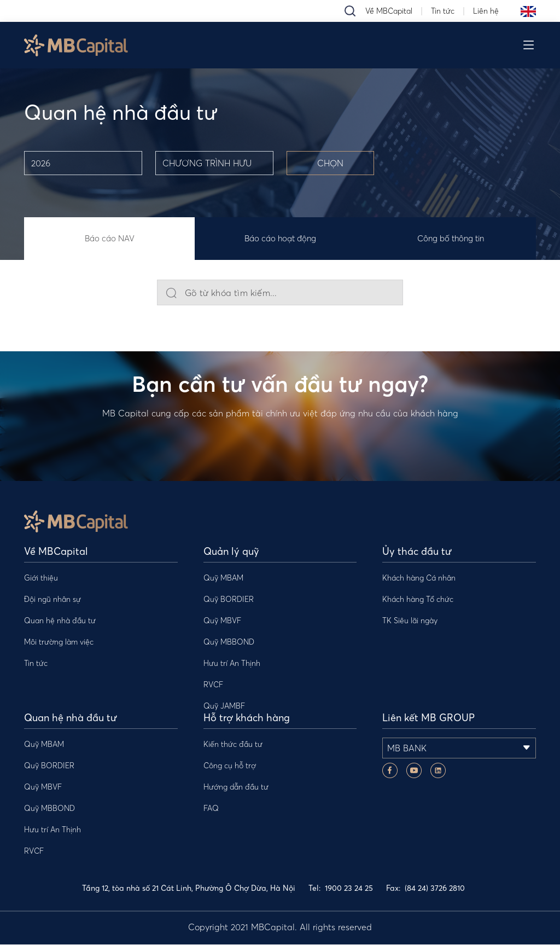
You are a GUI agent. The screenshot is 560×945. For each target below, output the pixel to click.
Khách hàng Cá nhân (419, 578)
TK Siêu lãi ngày (410, 621)
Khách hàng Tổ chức (418, 600)
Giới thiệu (41, 578)
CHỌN (330, 164)
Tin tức (443, 11)
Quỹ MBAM (223, 578)
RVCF (213, 685)
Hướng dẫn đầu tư (236, 787)
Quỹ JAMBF (224, 706)
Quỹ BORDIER (229, 600)
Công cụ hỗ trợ (230, 766)
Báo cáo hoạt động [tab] (280, 239)
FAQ (211, 809)
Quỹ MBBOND (229, 642)
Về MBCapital (389, 11)
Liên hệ (486, 11)
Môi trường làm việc (59, 642)
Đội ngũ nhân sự (52, 600)
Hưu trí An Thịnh (232, 664)
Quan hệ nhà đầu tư (60, 621)
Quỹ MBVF (222, 621)
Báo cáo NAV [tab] (110, 239)
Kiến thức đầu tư (233, 745)
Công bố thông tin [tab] (451, 239)
